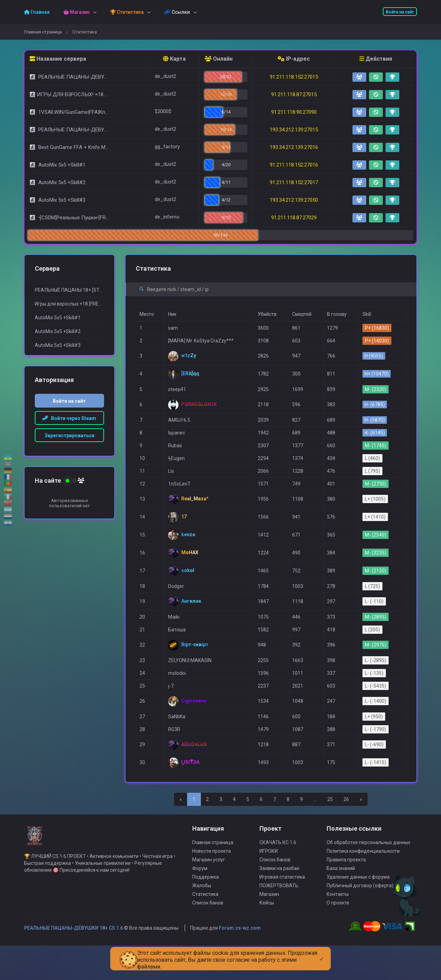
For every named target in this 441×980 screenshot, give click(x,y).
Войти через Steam (69, 418)
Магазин (269, 928)
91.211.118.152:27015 (294, 77)
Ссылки (177, 12)
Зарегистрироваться (69, 436)
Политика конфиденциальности (363, 884)
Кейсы (267, 936)
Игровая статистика (282, 910)
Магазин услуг (209, 893)
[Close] (322, 953)
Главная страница (43, 32)
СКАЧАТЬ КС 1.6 (278, 876)
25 (330, 799)
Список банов (208, 936)
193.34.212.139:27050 (294, 200)
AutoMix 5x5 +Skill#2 (58, 331)
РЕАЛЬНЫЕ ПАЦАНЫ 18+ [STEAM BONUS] (69, 290)
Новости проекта (212, 884)
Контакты (338, 928)
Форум (200, 902)
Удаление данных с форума (358, 910)
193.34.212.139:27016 (294, 147)
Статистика (205, 928)
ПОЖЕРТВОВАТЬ (279, 919)
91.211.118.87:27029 (294, 218)
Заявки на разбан (279, 902)
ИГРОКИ (269, 884)
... (315, 799)
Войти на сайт (400, 12)
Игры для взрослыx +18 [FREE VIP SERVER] (69, 304)
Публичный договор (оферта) (360, 919)
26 (346, 799)
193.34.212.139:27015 (294, 130)
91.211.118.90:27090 (294, 112)
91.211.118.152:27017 (294, 182)
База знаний (341, 902)
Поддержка (206, 910)
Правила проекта (346, 893)
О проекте (338, 936)
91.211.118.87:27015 (294, 94)
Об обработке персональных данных (368, 876)
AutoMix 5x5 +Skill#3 (58, 345)
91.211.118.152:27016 (294, 165)
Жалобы (202, 919)
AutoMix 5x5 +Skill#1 (58, 318)
